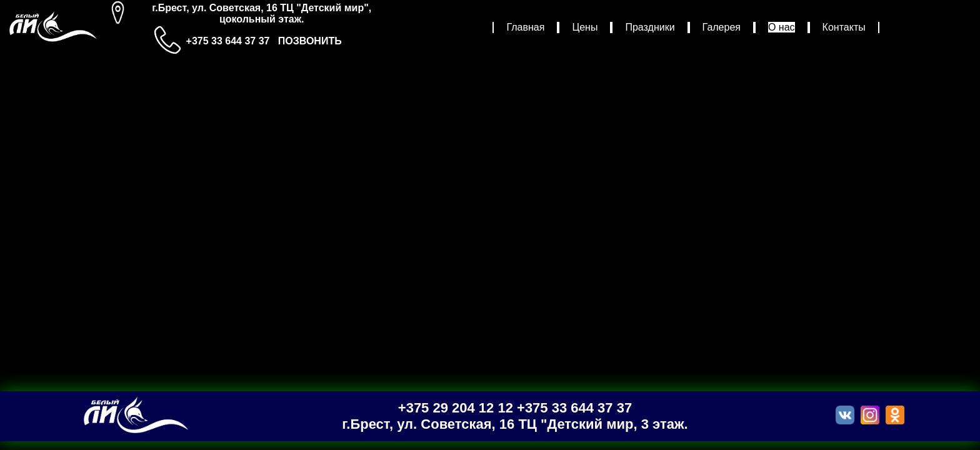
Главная (525, 27)
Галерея (722, 27)
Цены (585, 27)
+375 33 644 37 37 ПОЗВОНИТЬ (264, 41)
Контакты (844, 27)
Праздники (650, 27)
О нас (782, 27)
